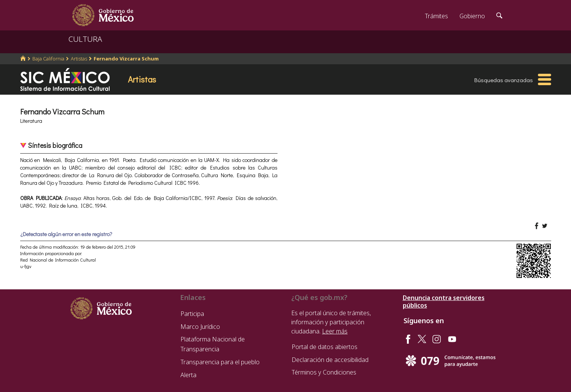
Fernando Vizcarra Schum (126, 59)
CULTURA (85, 39)
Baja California (48, 59)
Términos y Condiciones (324, 372)
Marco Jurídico (200, 327)
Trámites (436, 16)
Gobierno (472, 16)
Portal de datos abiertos (325, 347)
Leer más (335, 331)
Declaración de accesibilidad (330, 360)
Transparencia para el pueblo (220, 362)
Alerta (188, 375)
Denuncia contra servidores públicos (444, 302)
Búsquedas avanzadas (504, 80)
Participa (192, 314)
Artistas (79, 59)
